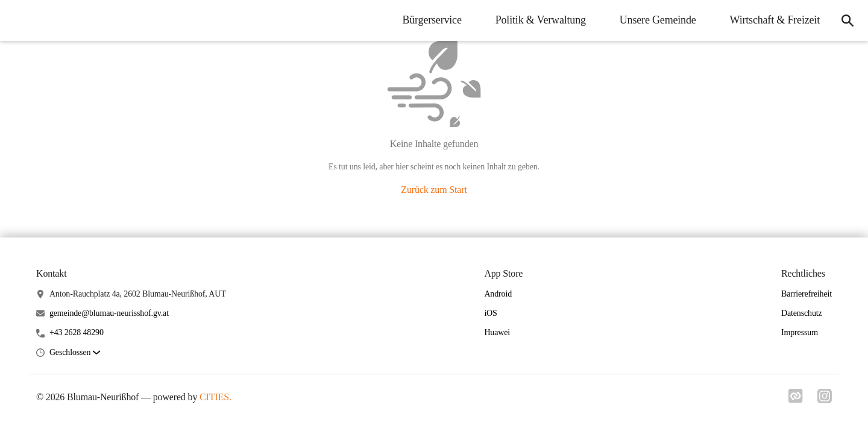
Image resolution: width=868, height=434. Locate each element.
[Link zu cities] (796, 400)
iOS (490, 313)
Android (498, 294)
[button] (75, 353)
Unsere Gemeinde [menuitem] (658, 20)
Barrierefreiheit (807, 294)
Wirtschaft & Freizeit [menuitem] (775, 20)
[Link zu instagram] (825, 400)
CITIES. (215, 397)
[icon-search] (848, 20)
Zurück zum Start (434, 190)
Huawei (497, 332)
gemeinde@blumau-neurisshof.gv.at (109, 313)
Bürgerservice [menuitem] (432, 20)
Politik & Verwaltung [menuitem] (541, 20)
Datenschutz (802, 313)
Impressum (800, 332)
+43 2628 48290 (77, 332)
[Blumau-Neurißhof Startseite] (18, 20)
